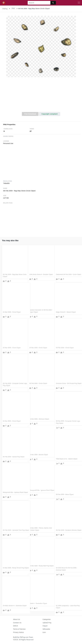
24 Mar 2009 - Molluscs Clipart (39, 416)
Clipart (45, 626)
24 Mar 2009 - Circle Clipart (12, 309)
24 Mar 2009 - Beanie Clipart (39, 452)
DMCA (16, 626)
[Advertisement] (41, 96)
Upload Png (47, 623)
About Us (17, 619)
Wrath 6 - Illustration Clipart (38, 601)
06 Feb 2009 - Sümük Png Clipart (14, 454)
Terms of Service (19, 629)
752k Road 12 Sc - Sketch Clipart (67, 456)
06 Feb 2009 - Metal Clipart (65, 492)
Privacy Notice (18, 632)
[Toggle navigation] (79, 3)
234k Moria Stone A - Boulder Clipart (41, 271)
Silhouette (46, 629)
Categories (47, 619)
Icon (44, 632)
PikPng (5, 9)
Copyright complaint (50, 114)
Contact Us (17, 623)
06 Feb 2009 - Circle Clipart (65, 345)
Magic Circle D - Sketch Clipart (66, 309)
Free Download (30, 114)
